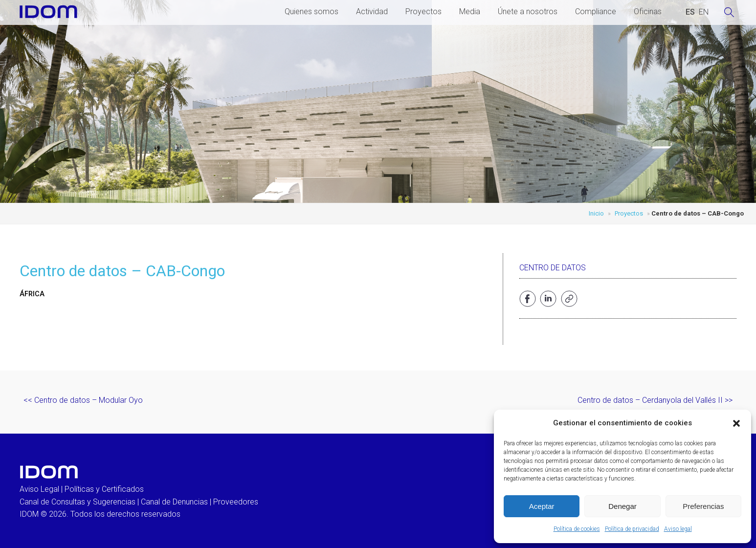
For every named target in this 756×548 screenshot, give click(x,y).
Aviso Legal (39, 489)
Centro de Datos (553, 268)
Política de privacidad (632, 529)
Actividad (372, 11)
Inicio (596, 213)
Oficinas (648, 11)
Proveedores (236, 502)
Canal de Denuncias (174, 502)
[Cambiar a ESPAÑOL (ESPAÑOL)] (690, 12)
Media (470, 11)
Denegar (623, 506)
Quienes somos (311, 11)
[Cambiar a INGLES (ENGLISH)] (704, 12)
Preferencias (703, 506)
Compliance (596, 11)
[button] (736, 423)
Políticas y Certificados (104, 489)
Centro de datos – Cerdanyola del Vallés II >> (655, 400)
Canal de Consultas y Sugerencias (78, 502)
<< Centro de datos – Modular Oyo (83, 400)
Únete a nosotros (528, 11)
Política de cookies (577, 529)
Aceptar (542, 506)
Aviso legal (678, 529)
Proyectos (423, 11)
